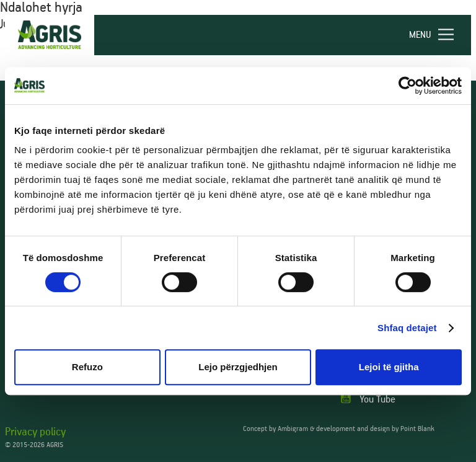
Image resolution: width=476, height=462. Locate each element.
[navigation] (437, 35)
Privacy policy (35, 432)
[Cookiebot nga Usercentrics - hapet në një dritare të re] (408, 86)
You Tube (368, 399)
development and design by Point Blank (375, 429)
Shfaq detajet (407, 328)
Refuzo (87, 367)
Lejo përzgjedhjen (238, 367)
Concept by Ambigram (275, 429)
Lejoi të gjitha (389, 367)
